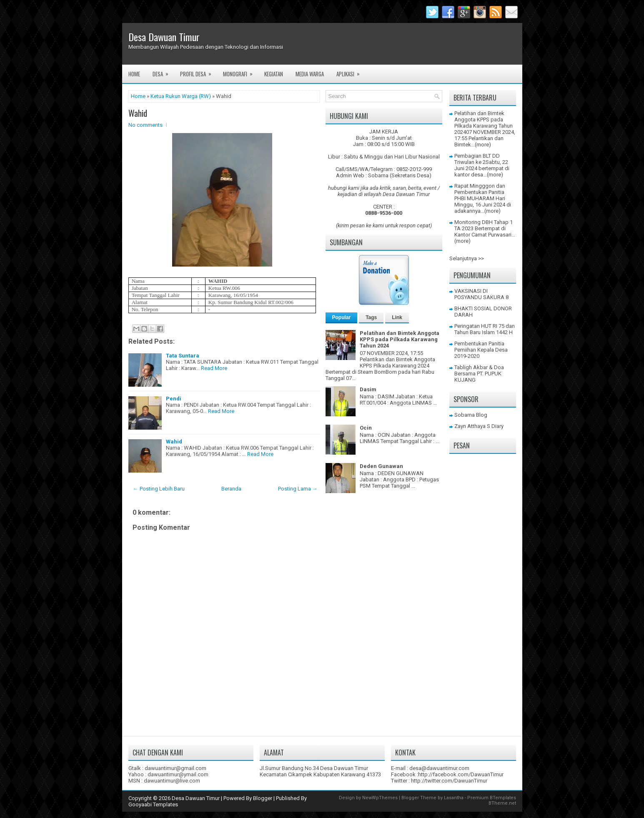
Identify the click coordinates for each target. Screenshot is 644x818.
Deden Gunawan (381, 466)
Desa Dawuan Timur (164, 37)
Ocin (366, 428)
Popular (342, 317)
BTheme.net (502, 803)
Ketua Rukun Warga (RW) (181, 96)
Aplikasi (351, 71)
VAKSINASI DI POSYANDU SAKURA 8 (481, 294)
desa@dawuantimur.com (439, 768)
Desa (163, 71)
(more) (483, 145)
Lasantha (454, 798)
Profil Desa (198, 71)
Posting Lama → (298, 489)
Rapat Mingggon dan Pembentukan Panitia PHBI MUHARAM (480, 192)
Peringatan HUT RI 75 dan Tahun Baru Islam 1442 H (485, 329)
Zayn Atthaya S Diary (479, 426)
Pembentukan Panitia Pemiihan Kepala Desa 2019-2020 (481, 350)
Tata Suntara (183, 356)
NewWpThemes (380, 798)
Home (134, 74)
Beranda (231, 489)
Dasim (368, 389)
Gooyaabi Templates (153, 804)
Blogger (263, 798)
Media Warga (310, 74)
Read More (214, 368)
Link (397, 317)
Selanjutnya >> (467, 258)
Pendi (174, 399)
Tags (371, 317)
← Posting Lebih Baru (159, 489)
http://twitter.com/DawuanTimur (449, 781)
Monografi (241, 71)
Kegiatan (274, 74)
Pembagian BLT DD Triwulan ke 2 (477, 159)
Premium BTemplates (492, 798)
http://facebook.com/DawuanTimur (461, 774)
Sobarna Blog (471, 415)
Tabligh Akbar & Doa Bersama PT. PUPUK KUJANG (479, 374)
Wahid (138, 113)
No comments (145, 125)
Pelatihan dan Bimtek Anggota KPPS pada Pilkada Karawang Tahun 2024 (400, 339)
